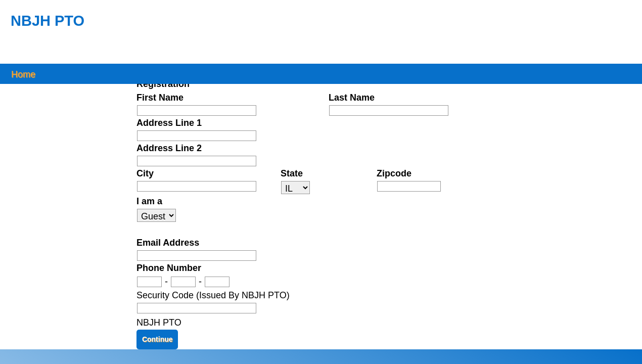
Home (23, 74)
